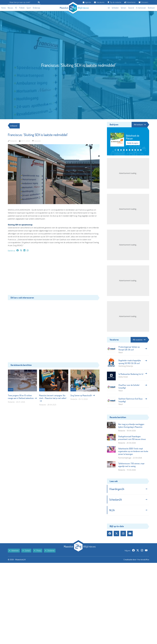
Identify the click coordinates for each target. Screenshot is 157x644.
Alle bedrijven (139, 125)
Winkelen (115, 8)
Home (3, 8)
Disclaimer (50, 551)
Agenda (87, 2)
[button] (115, 150)
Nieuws (10, 8)
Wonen (123, 8)
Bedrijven (151, 8)
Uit (109, 8)
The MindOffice (143, 560)
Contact (26, 551)
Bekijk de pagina (133, 143)
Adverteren (130, 2)
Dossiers (143, 2)
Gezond (131, 8)
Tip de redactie (114, 2)
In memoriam (141, 8)
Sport (29, 8)
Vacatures (99, 2)
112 (16, 8)
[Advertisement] (54, 274)
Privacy (38, 551)
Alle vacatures (139, 340)
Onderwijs (36, 8)
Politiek (22, 8)
